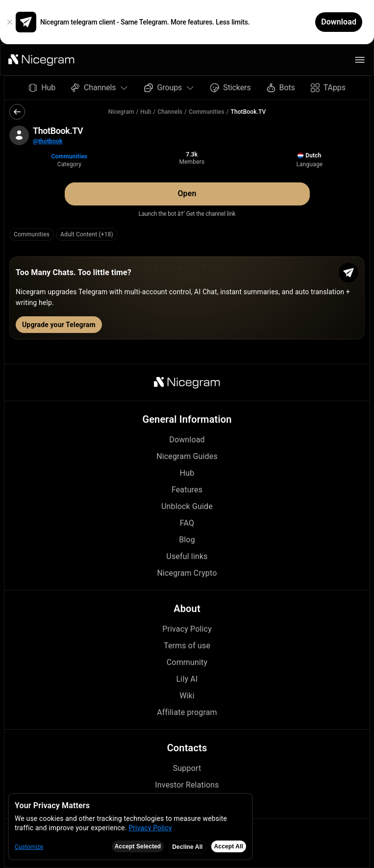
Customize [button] (29, 847)
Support (187, 768)
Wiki (187, 696)
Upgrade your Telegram (59, 325)
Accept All (229, 846)
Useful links (187, 556)
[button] (42, 60)
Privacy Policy (187, 629)
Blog (187, 540)
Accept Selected (138, 846)
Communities (207, 112)
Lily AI (187, 679)
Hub (146, 112)
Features (187, 490)
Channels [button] (100, 88)
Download (187, 440)
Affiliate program (187, 712)
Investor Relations (187, 785)
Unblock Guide (187, 506)
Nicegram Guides (187, 456)
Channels (170, 112)
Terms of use (187, 646)
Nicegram (121, 112)
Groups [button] (169, 88)
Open (187, 193)
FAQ (187, 523)
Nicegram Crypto (187, 573)
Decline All (187, 847)
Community (187, 662)
